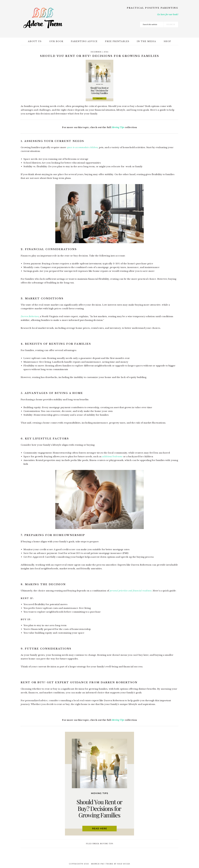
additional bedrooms (112, 456)
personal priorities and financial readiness (131, 591)
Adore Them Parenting (43, 18)
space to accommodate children (82, 147)
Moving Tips (118, 127)
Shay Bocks (124, 864)
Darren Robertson (30, 316)
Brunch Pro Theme (102, 864)
